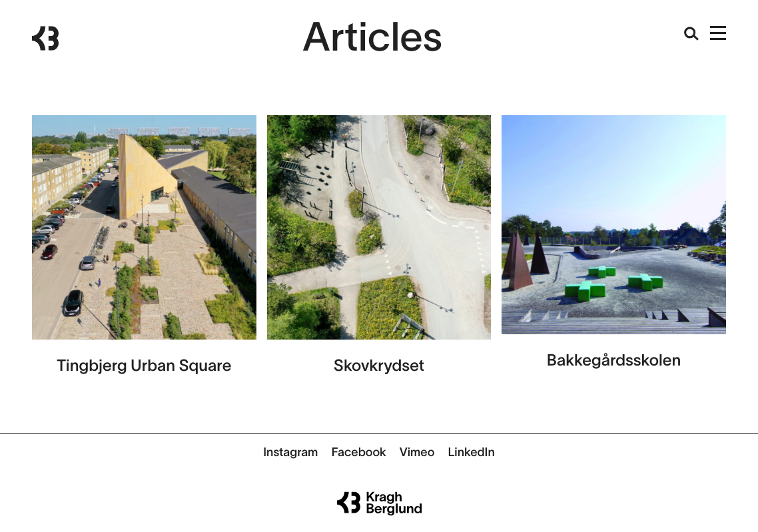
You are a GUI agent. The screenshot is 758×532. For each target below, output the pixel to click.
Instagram (290, 452)
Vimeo (417, 452)
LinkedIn (471, 452)
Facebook (358, 452)
